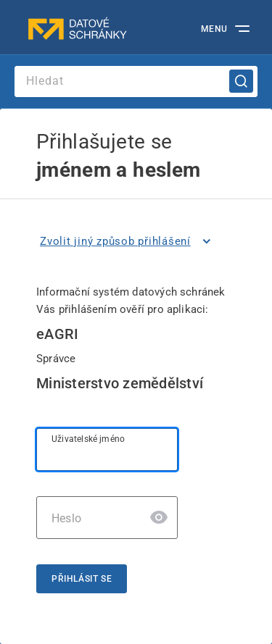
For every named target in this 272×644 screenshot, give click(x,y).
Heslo (66, 518)
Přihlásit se (82, 579)
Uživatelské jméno (88, 439)
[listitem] (128, 241)
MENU (214, 29)
